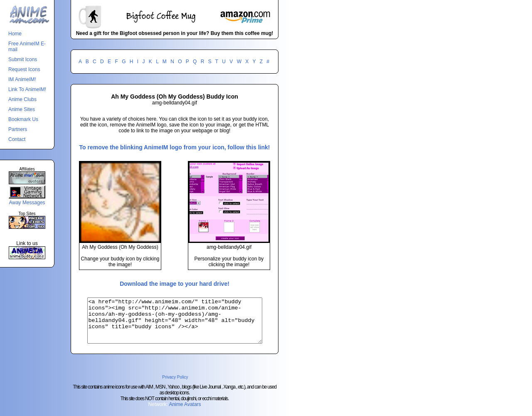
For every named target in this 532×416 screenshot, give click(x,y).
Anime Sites (22, 109)
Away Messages (27, 203)
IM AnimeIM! (22, 79)
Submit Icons (23, 59)
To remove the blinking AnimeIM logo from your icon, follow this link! (175, 147)
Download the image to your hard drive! (175, 284)
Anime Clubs (22, 99)
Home (15, 34)
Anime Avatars (185, 413)
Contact (17, 139)
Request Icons (24, 69)
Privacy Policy (175, 386)
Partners (18, 129)
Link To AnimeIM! (27, 89)
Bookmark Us (23, 119)
